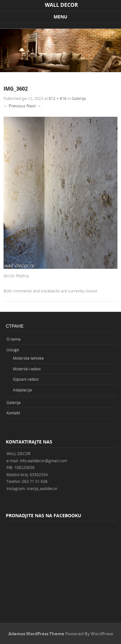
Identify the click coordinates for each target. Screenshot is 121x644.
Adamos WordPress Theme (36, 634)
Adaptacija (22, 390)
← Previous (15, 106)
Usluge (13, 350)
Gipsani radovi (26, 379)
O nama (14, 339)
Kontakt (13, 413)
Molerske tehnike (28, 358)
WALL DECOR (61, 5)
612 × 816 (58, 98)
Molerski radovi (27, 369)
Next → (34, 106)
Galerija (79, 98)
